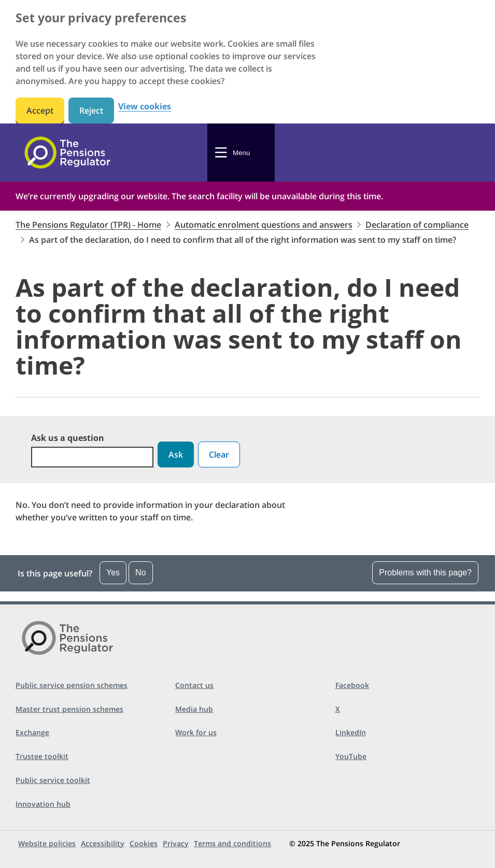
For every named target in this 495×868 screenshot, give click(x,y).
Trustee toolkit (42, 756)
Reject (91, 111)
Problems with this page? (425, 573)
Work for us (196, 732)
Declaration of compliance (417, 225)
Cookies (144, 843)
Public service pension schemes (72, 685)
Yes (113, 573)
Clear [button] (219, 454)
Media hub (194, 709)
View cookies (145, 107)
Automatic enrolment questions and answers (264, 225)
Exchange (32, 732)
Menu (241, 153)
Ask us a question (68, 438)
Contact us (194, 685)
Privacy (176, 843)
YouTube (351, 756)
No (140, 573)
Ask (176, 454)
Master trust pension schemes (69, 709)
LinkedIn (351, 732)
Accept (40, 111)
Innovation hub (43, 804)
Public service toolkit (53, 780)
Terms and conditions (232, 843)
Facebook (352, 685)
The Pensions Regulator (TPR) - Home (88, 225)
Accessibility (103, 843)
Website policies (47, 843)
